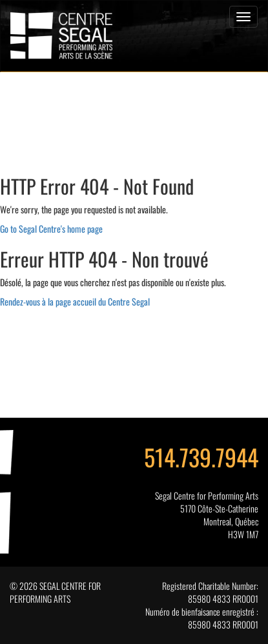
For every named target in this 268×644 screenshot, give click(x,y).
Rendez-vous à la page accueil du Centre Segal (75, 301)
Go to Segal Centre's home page (51, 229)
